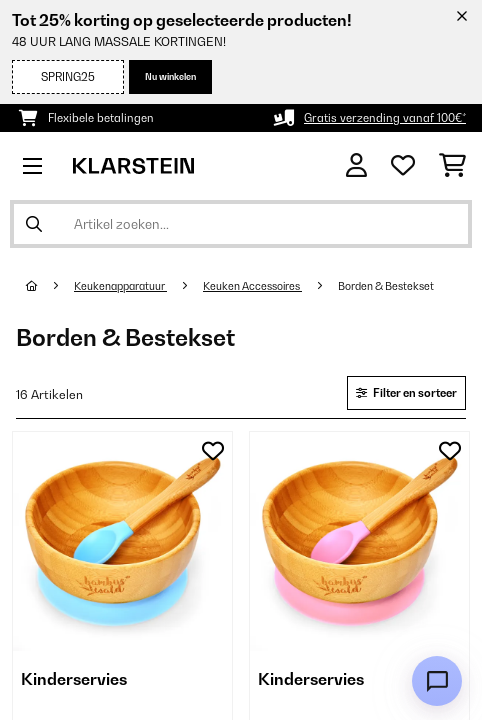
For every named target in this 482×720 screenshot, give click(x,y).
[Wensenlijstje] (403, 166)
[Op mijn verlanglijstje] (213, 451)
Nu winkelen (170, 76)
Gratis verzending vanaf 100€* (385, 118)
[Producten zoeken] (241, 224)
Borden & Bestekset (387, 286)
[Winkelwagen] (452, 166)
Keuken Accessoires (252, 286)
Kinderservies (74, 679)
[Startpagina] (50, 286)
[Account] (356, 165)
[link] (122, 541)
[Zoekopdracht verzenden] (34, 224)
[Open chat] (437, 681)
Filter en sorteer (406, 393)
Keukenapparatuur (120, 286)
